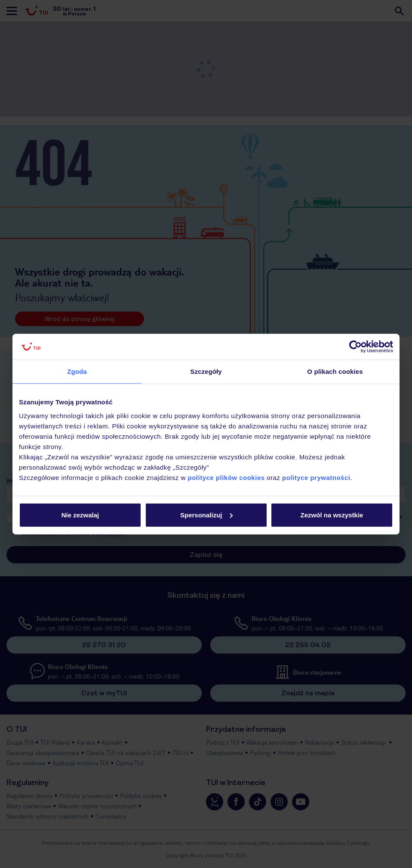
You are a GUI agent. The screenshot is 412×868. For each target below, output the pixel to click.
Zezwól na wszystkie (332, 515)
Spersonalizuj (206, 515)
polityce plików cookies (226, 477)
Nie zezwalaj (80, 515)
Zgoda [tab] (77, 371)
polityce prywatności (316, 477)
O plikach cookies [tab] (335, 371)
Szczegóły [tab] (206, 371)
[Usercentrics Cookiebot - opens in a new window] (355, 347)
